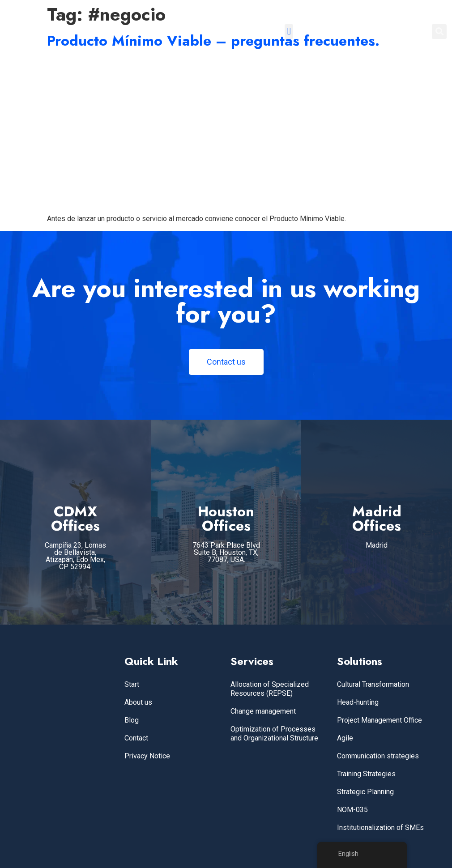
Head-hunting (358, 702)
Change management (263, 711)
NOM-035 (352, 810)
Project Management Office (380, 720)
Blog (132, 720)
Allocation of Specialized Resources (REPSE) (270, 689)
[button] (289, 32)
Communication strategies (378, 756)
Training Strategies (366, 774)
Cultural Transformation (373, 684)
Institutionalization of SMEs (380, 828)
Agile (345, 738)
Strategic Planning (365, 792)
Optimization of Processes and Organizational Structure (274, 734)
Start (132, 684)
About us (138, 702)
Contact (136, 738)
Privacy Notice (147, 756)
